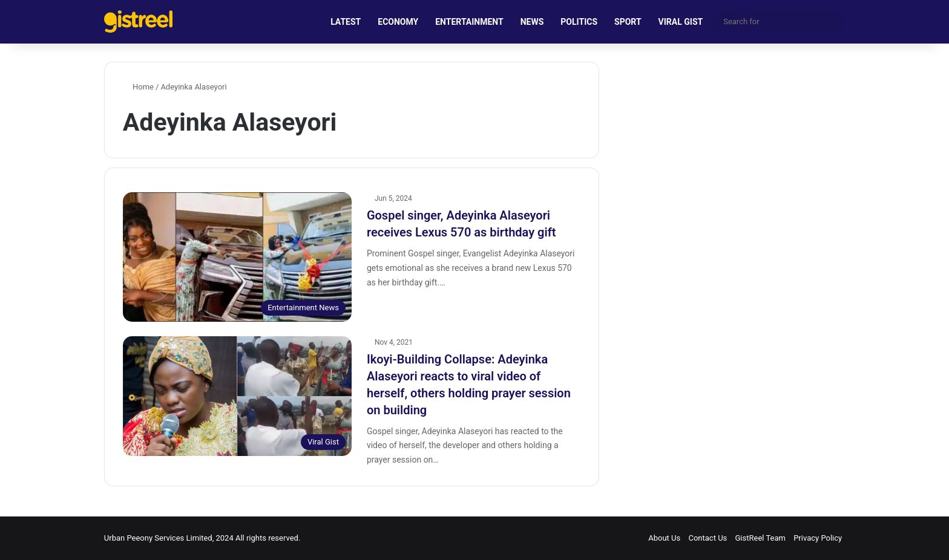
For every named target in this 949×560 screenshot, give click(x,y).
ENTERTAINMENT (469, 22)
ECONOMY (398, 22)
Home (138, 87)
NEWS (532, 22)
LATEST (346, 22)
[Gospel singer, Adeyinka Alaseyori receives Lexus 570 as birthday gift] (237, 257)
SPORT (628, 22)
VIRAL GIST (681, 22)
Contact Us (708, 538)
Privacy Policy (818, 538)
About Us (664, 538)
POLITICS (579, 22)
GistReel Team (760, 538)
